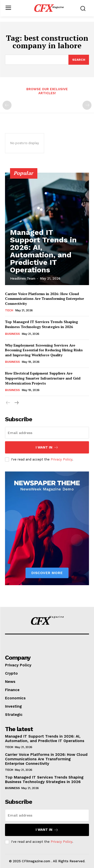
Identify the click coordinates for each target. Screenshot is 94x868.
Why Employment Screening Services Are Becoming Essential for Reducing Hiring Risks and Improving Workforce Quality (44, 350)
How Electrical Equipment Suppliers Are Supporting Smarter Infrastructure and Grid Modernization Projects (43, 378)
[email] (47, 433)
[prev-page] (7, 105)
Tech (9, 310)
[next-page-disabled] (87, 105)
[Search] (79, 60)
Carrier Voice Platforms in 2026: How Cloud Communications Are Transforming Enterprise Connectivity (44, 299)
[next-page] (16, 403)
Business (12, 334)
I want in (47, 447)
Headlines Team (23, 278)
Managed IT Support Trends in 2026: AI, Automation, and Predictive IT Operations (43, 251)
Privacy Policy (61, 459)
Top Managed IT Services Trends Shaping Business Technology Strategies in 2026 (41, 324)
